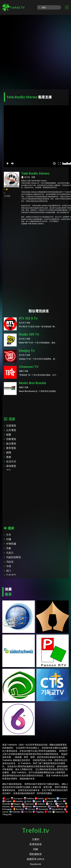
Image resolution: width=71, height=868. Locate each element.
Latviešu (16, 807)
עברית (58, 801)
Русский (30, 809)
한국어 (60, 804)
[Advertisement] (35, 51)
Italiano (40, 804)
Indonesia (28, 804)
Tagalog (38, 812)
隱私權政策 (36, 854)
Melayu (27, 807)
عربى (6, 798)
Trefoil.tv (36, 830)
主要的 (36, 839)
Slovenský (42, 809)
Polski (61, 807)
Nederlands (40, 807)
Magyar (16, 804)
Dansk (39, 798)
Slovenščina (56, 809)
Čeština (29, 798)
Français (48, 801)
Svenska (15, 812)
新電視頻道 (36, 844)
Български (17, 798)
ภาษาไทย (26, 812)
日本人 (50, 804)
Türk (48, 812)
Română (19, 809)
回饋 (36, 849)
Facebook (36, 864)
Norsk (52, 807)
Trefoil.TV (13, 7)
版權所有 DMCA (36, 859)
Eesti (28, 801)
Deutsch (50, 798)
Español (18, 801)
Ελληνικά (62, 798)
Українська (58, 812)
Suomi (37, 801)
